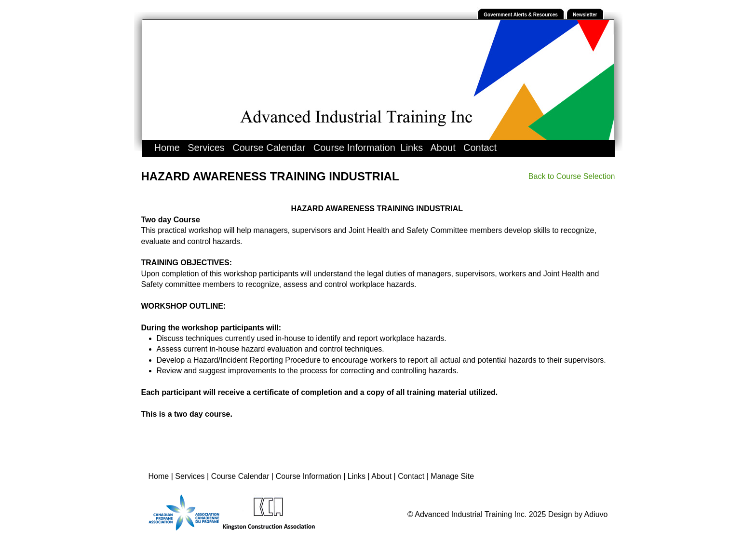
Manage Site (452, 476)
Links (412, 148)
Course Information (354, 148)
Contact (480, 148)
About (443, 148)
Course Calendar (269, 148)
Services (206, 148)
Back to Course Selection (572, 176)
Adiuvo (596, 514)
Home (167, 148)
